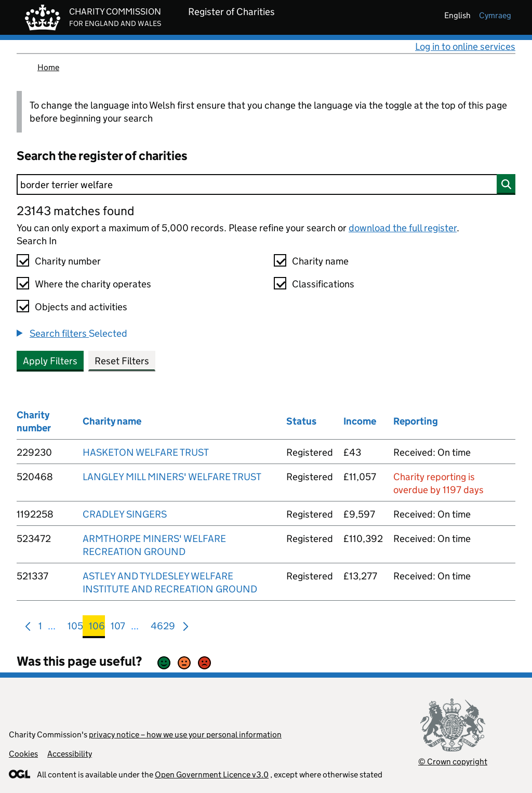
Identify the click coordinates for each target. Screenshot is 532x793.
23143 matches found (75, 211)
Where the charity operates (93, 284)
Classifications (323, 284)
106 (97, 628)
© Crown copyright (453, 762)
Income (360, 421)
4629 (163, 628)
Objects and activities (81, 307)
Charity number (68, 261)
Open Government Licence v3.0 (212, 775)
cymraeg (495, 15)
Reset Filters (122, 361)
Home (48, 67)
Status (301, 421)
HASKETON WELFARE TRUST (146, 452)
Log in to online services (465, 47)
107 (118, 628)
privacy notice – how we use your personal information (185, 735)
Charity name (320, 261)
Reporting (416, 421)
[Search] (266, 184)
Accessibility (70, 754)
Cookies (23, 754)
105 (75, 628)
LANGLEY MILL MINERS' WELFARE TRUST (172, 477)
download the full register (403, 228)
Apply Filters (50, 361)
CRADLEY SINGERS (125, 514)
